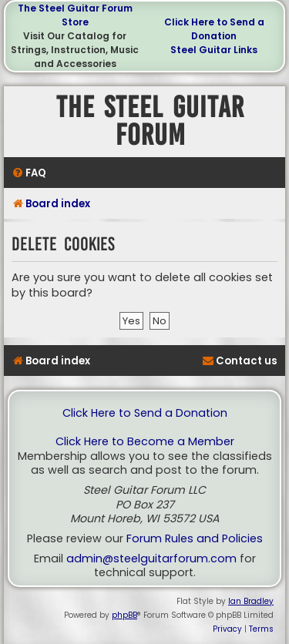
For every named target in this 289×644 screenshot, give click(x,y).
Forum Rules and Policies (195, 539)
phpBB (124, 615)
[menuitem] (29, 173)
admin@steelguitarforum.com (151, 559)
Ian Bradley (251, 601)
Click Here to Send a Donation (214, 29)
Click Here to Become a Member (145, 442)
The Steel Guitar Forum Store (75, 15)
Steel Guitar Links (214, 50)
